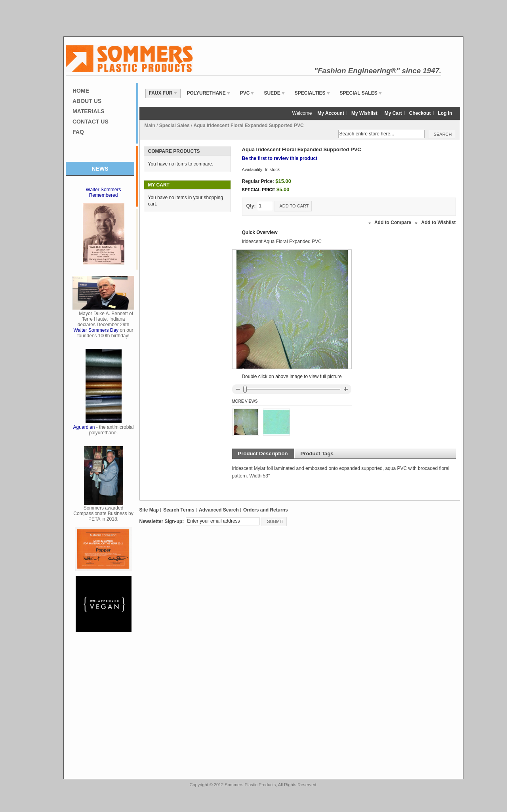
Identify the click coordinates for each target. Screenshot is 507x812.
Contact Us (91, 122)
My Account (331, 113)
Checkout (420, 113)
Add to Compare (393, 222)
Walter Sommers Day (96, 330)
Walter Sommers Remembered (104, 192)
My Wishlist (364, 113)
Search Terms (179, 510)
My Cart (393, 113)
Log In (445, 113)
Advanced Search (219, 510)
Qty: (251, 206)
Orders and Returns (266, 510)
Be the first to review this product (280, 158)
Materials (89, 111)
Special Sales (174, 126)
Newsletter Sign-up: (162, 521)
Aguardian (84, 427)
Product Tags (317, 454)
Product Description (263, 454)
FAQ (78, 132)
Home (81, 91)
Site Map (149, 510)
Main (150, 126)
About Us (87, 101)
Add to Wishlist (438, 222)
